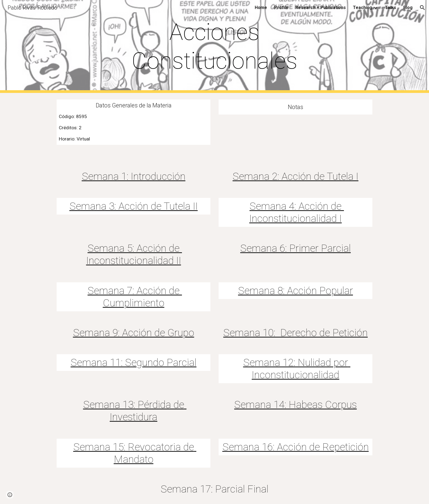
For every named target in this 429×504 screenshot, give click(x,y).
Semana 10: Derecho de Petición (295, 333)
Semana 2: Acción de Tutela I (295, 176)
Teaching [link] (363, 8)
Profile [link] (281, 8)
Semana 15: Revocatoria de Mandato (135, 453)
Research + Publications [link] (321, 8)
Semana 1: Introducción (134, 176)
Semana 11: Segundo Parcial (134, 362)
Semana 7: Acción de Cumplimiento (135, 297)
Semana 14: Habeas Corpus (295, 405)
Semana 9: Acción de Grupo (134, 333)
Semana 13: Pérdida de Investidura (135, 411)
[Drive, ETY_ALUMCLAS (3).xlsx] (295, 135)
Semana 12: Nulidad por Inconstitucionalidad (297, 369)
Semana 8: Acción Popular (295, 291)
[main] (214, 46)
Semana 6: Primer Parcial (295, 248)
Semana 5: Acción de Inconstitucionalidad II (134, 254)
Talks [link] (391, 8)
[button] (422, 8)
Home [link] (261, 8)
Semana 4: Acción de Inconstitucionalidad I (297, 212)
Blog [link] (408, 8)
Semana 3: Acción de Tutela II (134, 206)
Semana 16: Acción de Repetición (296, 447)
